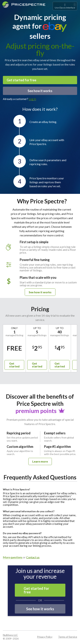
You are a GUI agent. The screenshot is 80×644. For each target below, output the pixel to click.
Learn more (40, 461)
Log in (32, 99)
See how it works (40, 91)
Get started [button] (14, 365)
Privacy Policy (45, 637)
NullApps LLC (10, 635)
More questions (13, 557)
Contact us (33, 557)
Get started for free (21, 80)
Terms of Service (68, 637)
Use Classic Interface (65, 6)
